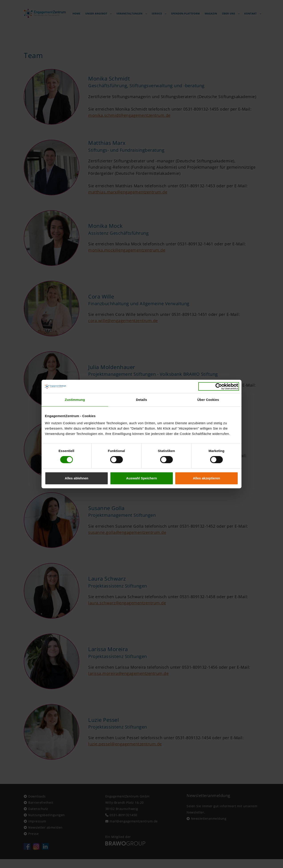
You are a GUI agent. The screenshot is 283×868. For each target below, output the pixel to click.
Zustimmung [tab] (75, 400)
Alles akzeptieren (206, 478)
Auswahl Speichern (141, 478)
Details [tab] (141, 400)
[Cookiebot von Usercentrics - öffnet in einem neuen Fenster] (219, 386)
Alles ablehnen (77, 478)
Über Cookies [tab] (208, 400)
